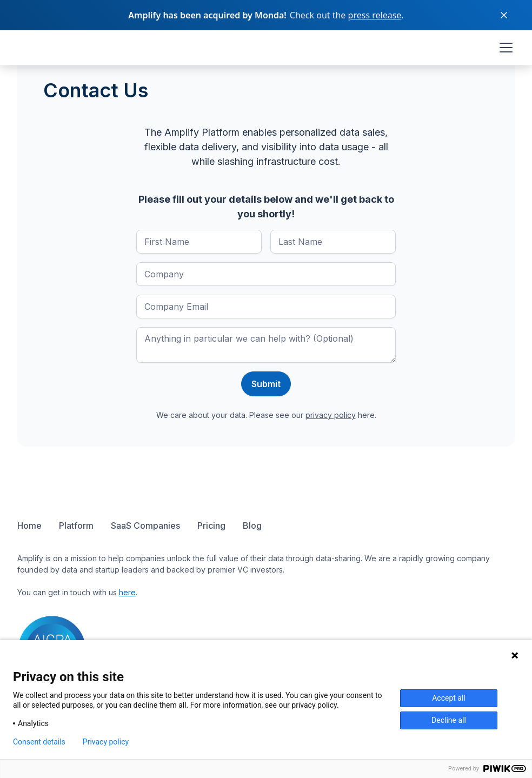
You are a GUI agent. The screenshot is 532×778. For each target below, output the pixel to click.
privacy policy (331, 415)
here (127, 592)
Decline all (449, 720)
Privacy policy (106, 742)
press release (375, 15)
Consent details (39, 742)
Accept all (449, 698)
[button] (504, 48)
